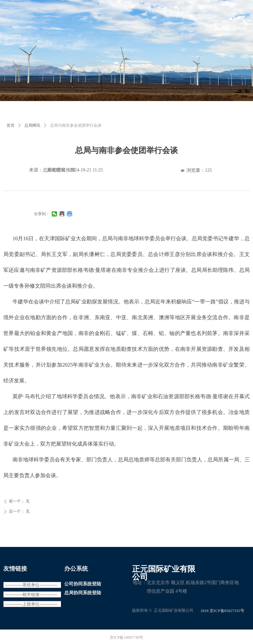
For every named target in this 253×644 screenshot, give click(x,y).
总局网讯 (32, 125)
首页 (11, 125)
